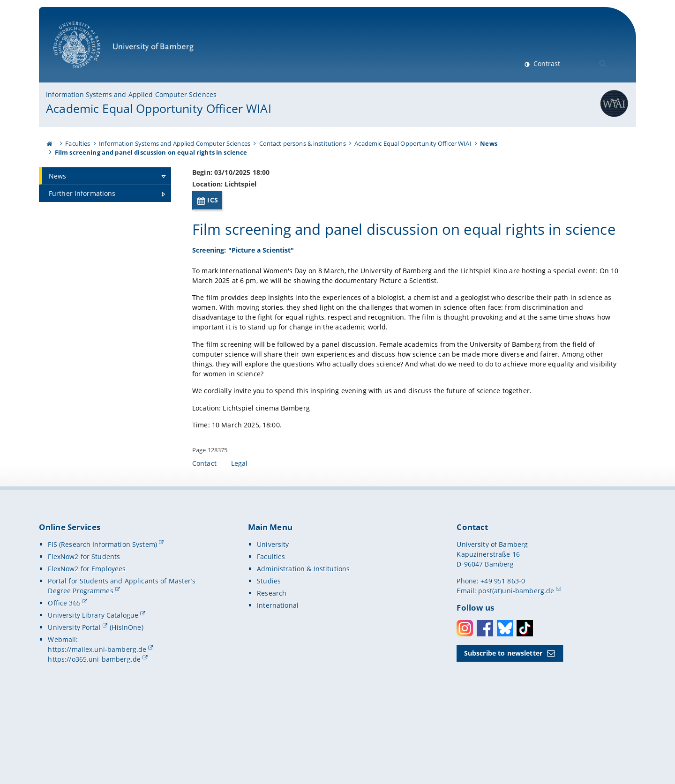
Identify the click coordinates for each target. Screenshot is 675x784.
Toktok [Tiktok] (525, 705)
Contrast (546, 63)
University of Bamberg (124, 49)
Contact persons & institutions (303, 143)
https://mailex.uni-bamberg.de (97, 726)
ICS (213, 200)
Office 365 (64, 679)
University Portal (74, 704)
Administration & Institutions (303, 645)
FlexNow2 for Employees (87, 645)
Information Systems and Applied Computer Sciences (131, 94)
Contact (204, 540)
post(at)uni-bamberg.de (516, 667)
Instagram (465, 705)
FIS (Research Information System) (102, 621)
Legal (240, 540)
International (278, 682)
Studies (269, 657)
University (273, 621)
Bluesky (505, 705)
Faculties (78, 143)
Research (272, 669)
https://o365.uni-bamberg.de (94, 735)
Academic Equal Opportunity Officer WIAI (158, 108)
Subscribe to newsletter (503, 729)
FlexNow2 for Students (84, 633)
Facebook (485, 705)
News (489, 143)
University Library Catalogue (93, 691)
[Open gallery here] (547, 296)
